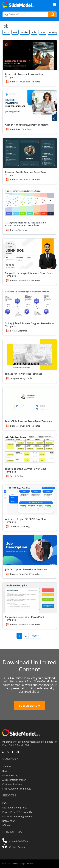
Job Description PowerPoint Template (26, 569)
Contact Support (18, 847)
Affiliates (7, 825)
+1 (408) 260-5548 (18, 841)
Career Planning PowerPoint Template (27, 125)
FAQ (4, 803)
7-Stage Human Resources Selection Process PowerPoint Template (26, 224)
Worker (25, 32)
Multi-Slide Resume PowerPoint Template (29, 421)
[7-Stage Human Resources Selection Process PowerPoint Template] (30, 203)
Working (53, 32)
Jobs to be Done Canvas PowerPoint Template (25, 470)
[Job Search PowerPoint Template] (30, 354)
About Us (7, 767)
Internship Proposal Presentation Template (24, 76)
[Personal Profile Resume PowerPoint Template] (30, 153)
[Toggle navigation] (55, 4)
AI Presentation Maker (14, 780)
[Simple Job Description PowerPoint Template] (30, 598)
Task (15, 32)
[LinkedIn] (4, 752)
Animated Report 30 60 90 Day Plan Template (25, 520)
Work (6, 32)
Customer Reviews (12, 784)
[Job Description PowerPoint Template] (30, 550)
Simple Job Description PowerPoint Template (25, 618)
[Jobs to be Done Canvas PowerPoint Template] (30, 450)
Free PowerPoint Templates (17, 789)
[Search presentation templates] (52, 14)
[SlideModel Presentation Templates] (19, 4)
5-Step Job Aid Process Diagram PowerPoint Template (30, 325)
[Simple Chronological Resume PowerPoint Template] (30, 254)
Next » (35, 636)
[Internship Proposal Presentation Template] (30, 55)
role (34, 32)
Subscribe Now (29, 706)
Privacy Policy (9, 812)
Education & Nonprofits (15, 808)
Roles (42, 32)
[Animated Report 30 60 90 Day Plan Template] (30, 500)
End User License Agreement (18, 816)
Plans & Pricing (10, 775)
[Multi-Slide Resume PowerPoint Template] (30, 402)
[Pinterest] (18, 752)
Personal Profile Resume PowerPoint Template (26, 174)
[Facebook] (13, 752)
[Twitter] (8, 752)
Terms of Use (26, 812)
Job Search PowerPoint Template (24, 374)
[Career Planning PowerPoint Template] (30, 105)
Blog (5, 771)
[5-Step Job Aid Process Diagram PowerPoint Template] (30, 304)
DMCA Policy (9, 821)
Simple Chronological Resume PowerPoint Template (29, 274)
